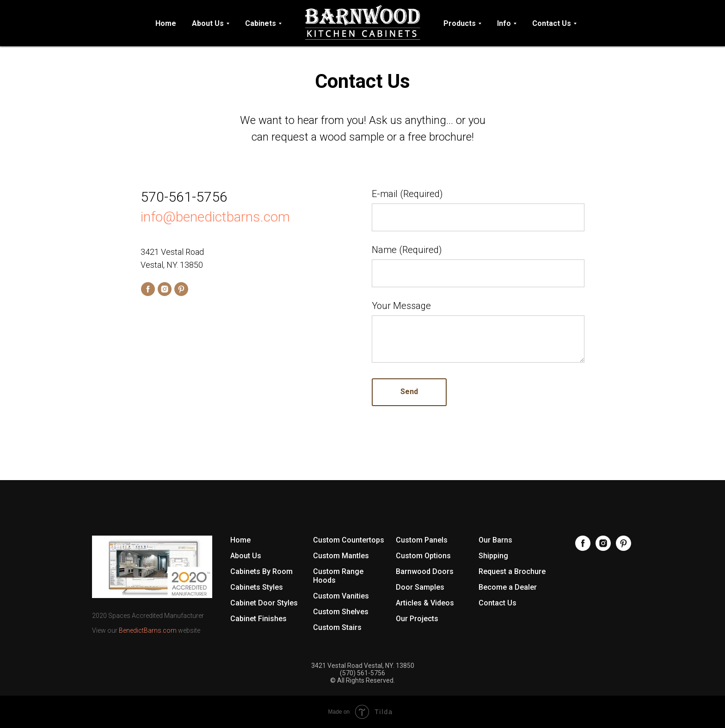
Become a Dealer (508, 587)
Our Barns (495, 540)
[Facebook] (583, 548)
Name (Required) (407, 250)
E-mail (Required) (407, 194)
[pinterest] (181, 289)
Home (166, 23)
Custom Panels (422, 540)
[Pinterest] (624, 548)
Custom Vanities (341, 596)
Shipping (493, 556)
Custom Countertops (349, 540)
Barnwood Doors (425, 571)
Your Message (401, 306)
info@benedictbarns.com (215, 217)
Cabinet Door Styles (264, 603)
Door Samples (420, 587)
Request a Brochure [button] (512, 571)
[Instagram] (603, 548)
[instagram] (165, 289)
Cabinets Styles (257, 587)
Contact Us (552, 23)
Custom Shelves (341, 612)
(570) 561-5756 (362, 673)
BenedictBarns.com (148, 630)
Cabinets (261, 23)
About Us (208, 23)
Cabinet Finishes (258, 619)
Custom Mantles (341, 556)
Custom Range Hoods (338, 576)
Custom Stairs (337, 627)
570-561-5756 (184, 197)
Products (460, 23)
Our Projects (417, 619)
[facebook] (148, 289)
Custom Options (423, 556)
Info (504, 23)
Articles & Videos (425, 603)
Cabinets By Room (261, 571)
